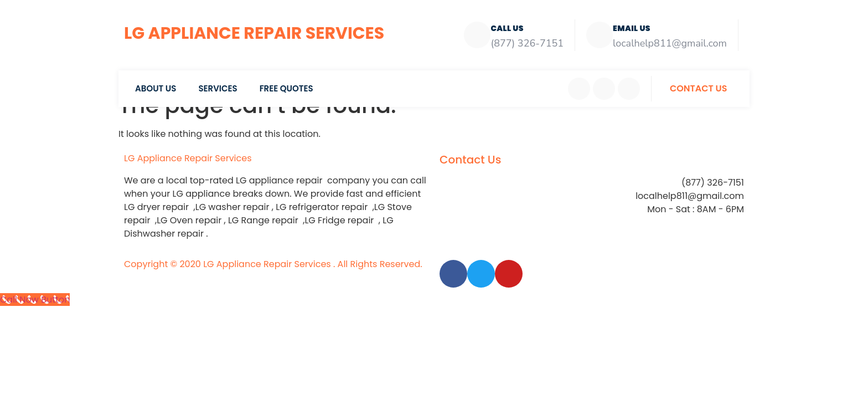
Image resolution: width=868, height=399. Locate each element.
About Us (156, 88)
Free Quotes (286, 88)
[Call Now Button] (35, 300)
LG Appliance (188, 158)
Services (218, 88)
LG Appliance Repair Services (254, 33)
